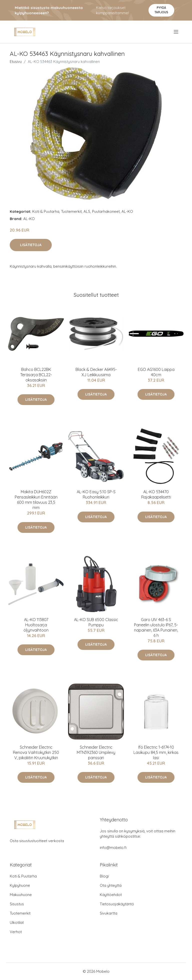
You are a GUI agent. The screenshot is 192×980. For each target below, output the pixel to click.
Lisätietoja (31, 245)
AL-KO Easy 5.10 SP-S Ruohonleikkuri (96, 494)
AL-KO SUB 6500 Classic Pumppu (96, 622)
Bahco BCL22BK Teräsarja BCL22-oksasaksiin (36, 375)
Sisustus (17, 904)
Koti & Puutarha (46, 211)
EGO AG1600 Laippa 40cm (156, 372)
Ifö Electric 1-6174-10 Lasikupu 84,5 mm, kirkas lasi (156, 752)
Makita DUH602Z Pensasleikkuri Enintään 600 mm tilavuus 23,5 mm (36, 500)
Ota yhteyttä (111, 885)
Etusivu (16, 62)
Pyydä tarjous (161, 10)
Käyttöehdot (111, 895)
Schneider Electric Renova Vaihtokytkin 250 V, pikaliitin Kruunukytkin (36, 752)
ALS (87, 211)
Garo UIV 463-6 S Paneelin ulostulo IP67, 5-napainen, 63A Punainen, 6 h (156, 627)
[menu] (176, 32)
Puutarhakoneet (106, 211)
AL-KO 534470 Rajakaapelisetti (156, 494)
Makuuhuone (21, 895)
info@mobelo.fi (113, 848)
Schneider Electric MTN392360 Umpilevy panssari (96, 752)
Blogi (104, 876)
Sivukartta (108, 913)
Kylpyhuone (20, 885)
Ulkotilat (17, 922)
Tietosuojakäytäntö (117, 904)
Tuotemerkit (71, 211)
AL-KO (127, 211)
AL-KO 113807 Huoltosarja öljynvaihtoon (36, 625)
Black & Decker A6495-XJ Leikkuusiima (96, 372)
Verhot (16, 932)
